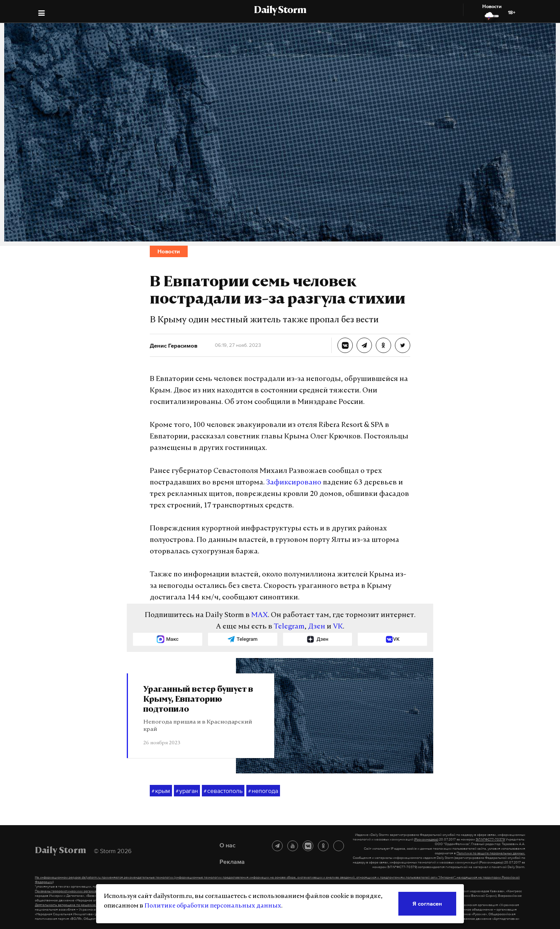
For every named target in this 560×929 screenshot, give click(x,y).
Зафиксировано (294, 483)
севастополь (223, 791)
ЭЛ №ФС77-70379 (490, 839)
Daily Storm (280, 11)
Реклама (232, 862)
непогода (263, 791)
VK (338, 627)
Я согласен (427, 904)
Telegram (289, 627)
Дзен (317, 627)
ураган (187, 791)
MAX (260, 615)
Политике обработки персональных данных (213, 906)
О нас (228, 845)
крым (161, 791)
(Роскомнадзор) (426, 839)
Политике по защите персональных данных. (491, 853)
